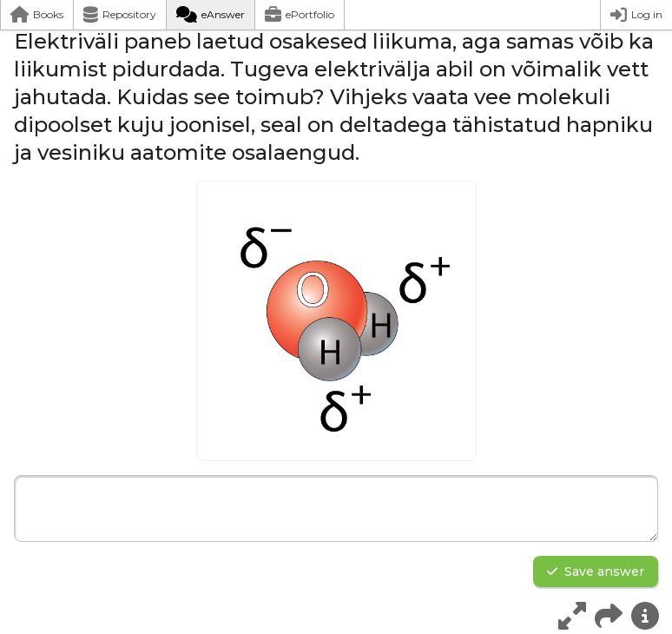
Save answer (596, 571)
